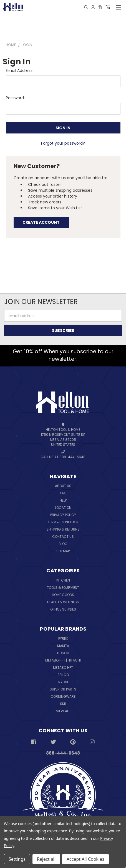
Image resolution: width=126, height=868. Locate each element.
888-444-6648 (63, 753)
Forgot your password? (63, 143)
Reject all (46, 859)
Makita (63, 646)
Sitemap (63, 551)
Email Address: (20, 70)
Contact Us (63, 537)
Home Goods (63, 595)
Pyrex (63, 639)
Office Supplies (63, 609)
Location (63, 508)
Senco (63, 675)
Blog (63, 544)
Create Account (41, 222)
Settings (17, 859)
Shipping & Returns (63, 529)
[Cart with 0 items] (108, 7)
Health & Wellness (63, 602)
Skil (63, 704)
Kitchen (63, 580)
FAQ (63, 493)
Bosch (63, 653)
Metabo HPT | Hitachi (63, 660)
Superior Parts (63, 689)
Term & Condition (63, 522)
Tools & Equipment (63, 588)
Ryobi (63, 682)
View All (63, 711)
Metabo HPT (63, 668)
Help (63, 500)
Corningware (63, 696)
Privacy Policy (63, 515)
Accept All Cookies (85, 859)
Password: (15, 98)
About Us (63, 486)
